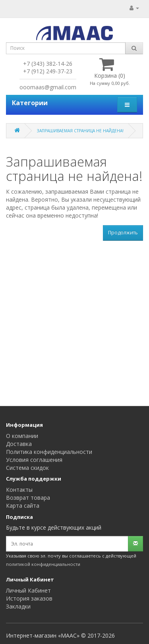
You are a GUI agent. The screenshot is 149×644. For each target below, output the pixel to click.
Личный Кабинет (28, 590)
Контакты (19, 490)
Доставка (19, 444)
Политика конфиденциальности (49, 452)
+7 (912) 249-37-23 (48, 71)
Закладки (18, 606)
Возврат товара (28, 498)
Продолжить (123, 233)
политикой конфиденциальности (43, 564)
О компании (22, 436)
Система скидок (27, 468)
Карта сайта (23, 506)
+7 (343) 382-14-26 (48, 64)
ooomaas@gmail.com (48, 87)
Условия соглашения (34, 460)
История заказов (29, 598)
